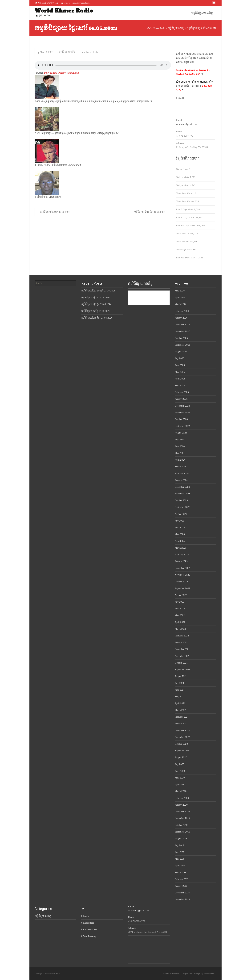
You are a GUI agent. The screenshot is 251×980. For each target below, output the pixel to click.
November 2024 (182, 413)
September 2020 (182, 751)
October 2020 (181, 744)
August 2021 (181, 676)
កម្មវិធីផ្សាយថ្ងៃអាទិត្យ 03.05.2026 (97, 318)
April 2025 (180, 379)
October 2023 (181, 500)
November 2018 (182, 899)
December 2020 (182, 730)
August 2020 (181, 757)
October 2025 (181, 338)
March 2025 (181, 385)
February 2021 (182, 717)
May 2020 (180, 778)
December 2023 (182, 487)
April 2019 (180, 866)
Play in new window (55, 73)
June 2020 (180, 771)
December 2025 (182, 325)
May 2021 (180, 697)
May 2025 (180, 372)
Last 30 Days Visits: (186, 217)
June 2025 (180, 365)
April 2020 (180, 784)
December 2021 (182, 649)
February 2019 (182, 879)
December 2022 (182, 568)
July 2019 (179, 845)
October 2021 (181, 663)
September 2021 (182, 670)
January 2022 (181, 642)
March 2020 (181, 791)
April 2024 (180, 460)
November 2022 (182, 575)
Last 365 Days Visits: (186, 226)
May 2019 (180, 859)
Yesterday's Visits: (185, 193)
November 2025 (182, 331)
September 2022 (182, 588)
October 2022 (181, 582)
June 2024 (180, 446)
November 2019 (182, 818)
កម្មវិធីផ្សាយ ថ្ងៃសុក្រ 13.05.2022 (54, 212)
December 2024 (182, 406)
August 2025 (181, 352)
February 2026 (182, 311)
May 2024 (180, 453)
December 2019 (182, 812)
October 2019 (181, 825)
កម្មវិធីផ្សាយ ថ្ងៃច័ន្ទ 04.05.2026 (96, 311)
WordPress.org (90, 936)
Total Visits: (182, 234)
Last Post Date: (183, 258)
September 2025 (182, 345)
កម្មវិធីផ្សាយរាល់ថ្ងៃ (202, 13)
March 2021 (181, 710)
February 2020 (182, 798)
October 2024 (181, 419)
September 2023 (182, 507)
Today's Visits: (183, 177)
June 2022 (180, 609)
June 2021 (180, 690)
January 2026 (181, 318)
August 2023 (181, 514)
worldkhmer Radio (90, 52)
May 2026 (180, 291)
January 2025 (181, 399)
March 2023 (181, 548)
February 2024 (182, 473)
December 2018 (182, 893)
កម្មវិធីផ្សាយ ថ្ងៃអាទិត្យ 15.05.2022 (151, 212)
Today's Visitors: (184, 185)
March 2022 (181, 629)
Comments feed (90, 930)
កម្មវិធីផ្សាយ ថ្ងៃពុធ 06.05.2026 (96, 298)
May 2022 (180, 615)
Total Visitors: (183, 242)
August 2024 (181, 433)
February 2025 (182, 392)
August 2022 (181, 595)
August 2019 (181, 839)
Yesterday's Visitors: (186, 201)
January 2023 (181, 561)
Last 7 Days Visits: (185, 209)
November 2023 (182, 494)
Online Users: (183, 169)
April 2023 (180, 541)
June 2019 (180, 852)
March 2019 (180, 873)
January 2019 (181, 886)
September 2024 (182, 426)
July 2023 (180, 521)
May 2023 (180, 534)
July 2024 (179, 440)
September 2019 (182, 832)
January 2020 (181, 805)
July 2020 (180, 764)
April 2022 (180, 622)
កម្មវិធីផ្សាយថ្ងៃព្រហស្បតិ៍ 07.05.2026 (98, 291)
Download (74, 73)
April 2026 (180, 298)
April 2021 (180, 703)
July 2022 (180, 602)
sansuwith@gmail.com (186, 124)
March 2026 (181, 304)
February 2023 (182, 555)
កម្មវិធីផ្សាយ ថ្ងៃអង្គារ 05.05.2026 (96, 304)
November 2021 (182, 656)
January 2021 (181, 724)
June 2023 (180, 528)
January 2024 (181, 480)
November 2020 (182, 737)
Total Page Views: (185, 250)
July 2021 (179, 683)
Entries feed (89, 923)
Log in (86, 916)
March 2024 (181, 467)
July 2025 (180, 358)
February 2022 (182, 636)
